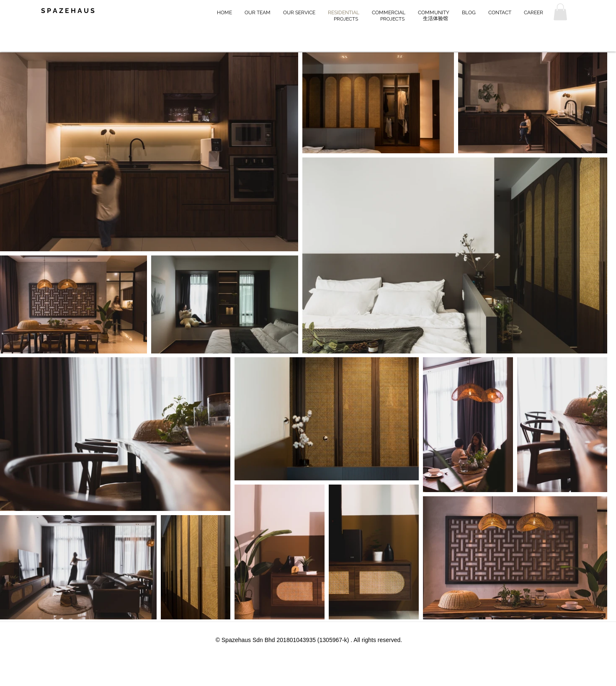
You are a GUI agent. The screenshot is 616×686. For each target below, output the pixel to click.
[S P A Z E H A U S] (74, 11)
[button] (560, 12)
